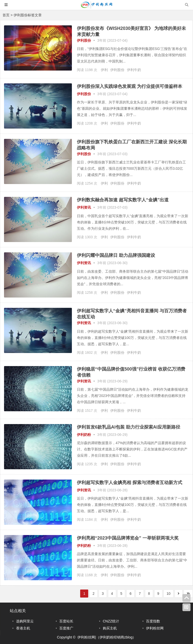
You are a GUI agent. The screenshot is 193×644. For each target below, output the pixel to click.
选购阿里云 (25, 621)
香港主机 (23, 628)
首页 (6, 15)
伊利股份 (84, 40)
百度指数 (153, 621)
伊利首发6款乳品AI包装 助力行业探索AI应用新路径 (129, 427)
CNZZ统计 (111, 621)
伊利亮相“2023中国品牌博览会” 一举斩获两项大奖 (128, 538)
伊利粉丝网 (155, 628)
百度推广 (66, 628)
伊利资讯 (84, 207)
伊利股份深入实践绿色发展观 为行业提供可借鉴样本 (130, 86)
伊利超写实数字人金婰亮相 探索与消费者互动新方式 (130, 483)
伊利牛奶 (134, 70)
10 (169, 594)
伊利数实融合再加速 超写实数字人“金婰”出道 (123, 200)
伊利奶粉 (84, 435)
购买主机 (110, 628)
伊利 (104, 70)
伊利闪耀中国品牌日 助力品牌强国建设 (116, 255)
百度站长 (66, 621)
